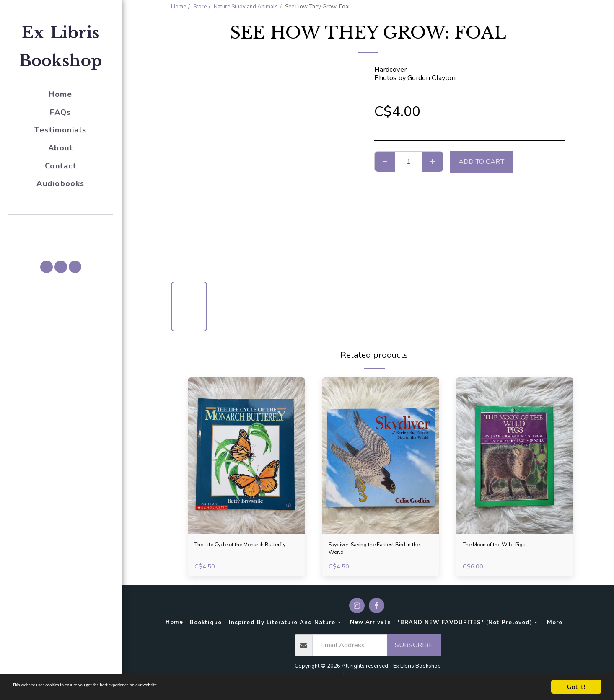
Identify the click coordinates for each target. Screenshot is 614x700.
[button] (61, 227)
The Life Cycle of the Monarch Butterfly (241, 551)
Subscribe (414, 650)
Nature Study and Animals (246, 7)
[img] (246, 456)
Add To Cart (481, 161)
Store (200, 7)
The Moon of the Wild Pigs (505, 546)
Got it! (576, 687)
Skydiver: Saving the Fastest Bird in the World (379, 551)
